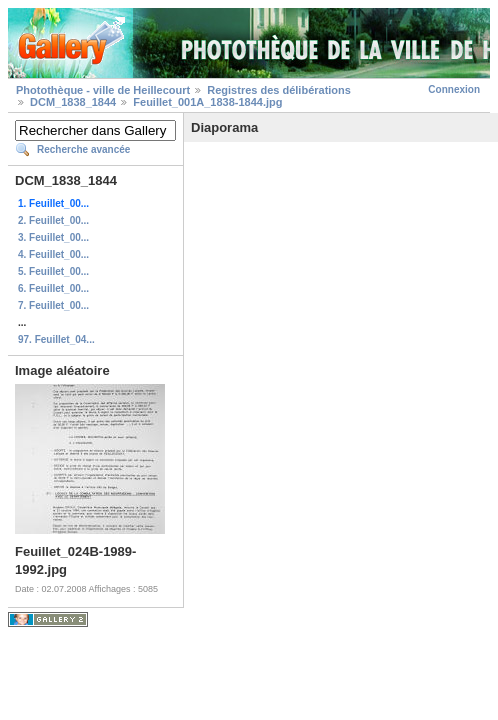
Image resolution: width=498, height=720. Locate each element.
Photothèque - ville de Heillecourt (103, 90)
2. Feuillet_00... (53, 220)
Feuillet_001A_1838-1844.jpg (207, 102)
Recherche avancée (83, 149)
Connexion (454, 89)
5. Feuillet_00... (53, 271)
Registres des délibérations (279, 90)
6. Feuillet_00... (53, 288)
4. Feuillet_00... (53, 254)
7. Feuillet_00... (53, 305)
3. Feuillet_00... (53, 237)
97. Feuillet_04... (56, 339)
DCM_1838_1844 (73, 102)
